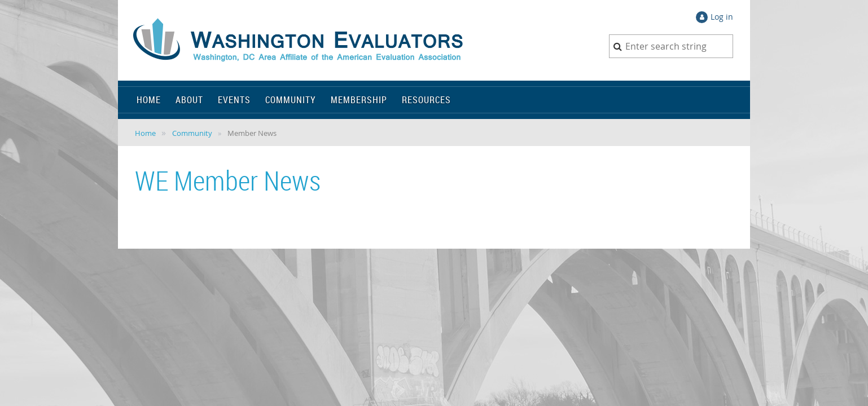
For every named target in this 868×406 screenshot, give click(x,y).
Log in (722, 17)
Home (145, 133)
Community (192, 133)
